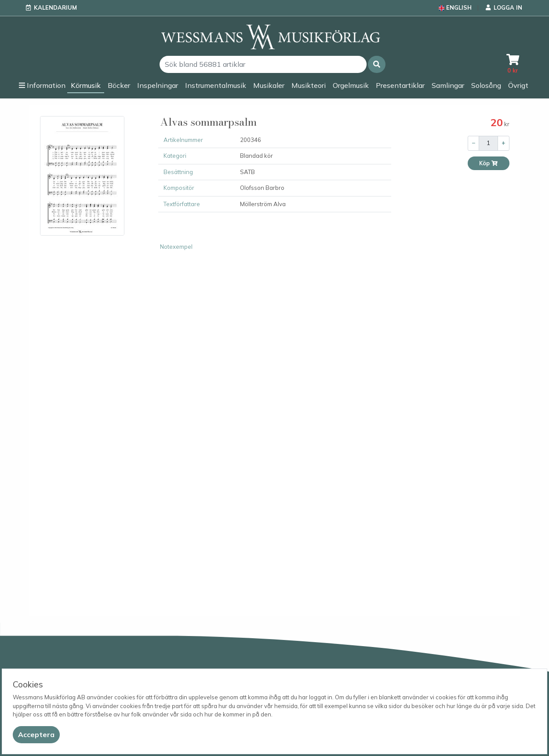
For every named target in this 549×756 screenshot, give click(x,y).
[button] (377, 64)
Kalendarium (55, 7)
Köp (489, 163)
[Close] (36, 735)
